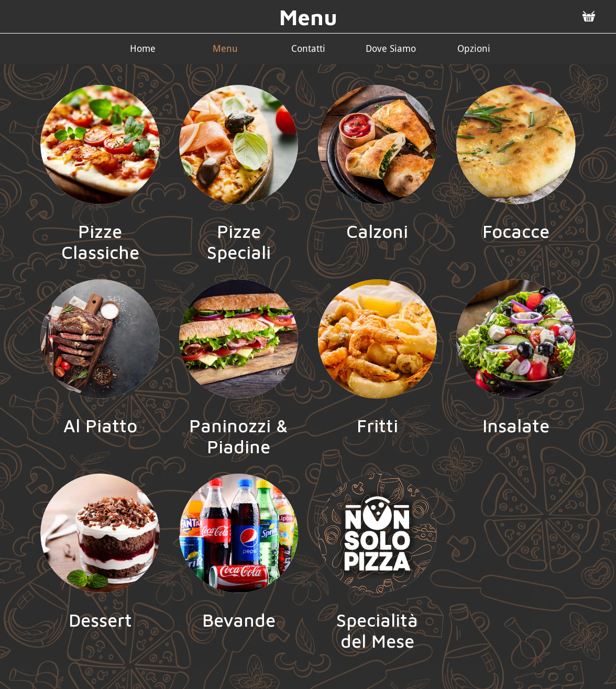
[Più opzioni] (474, 48)
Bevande (239, 620)
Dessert (100, 620)
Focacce (516, 231)
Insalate (516, 425)
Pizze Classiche (100, 242)
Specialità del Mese (377, 630)
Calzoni (377, 231)
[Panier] (589, 17)
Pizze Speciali (239, 242)
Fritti (377, 425)
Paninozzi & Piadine (239, 436)
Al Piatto (100, 425)
